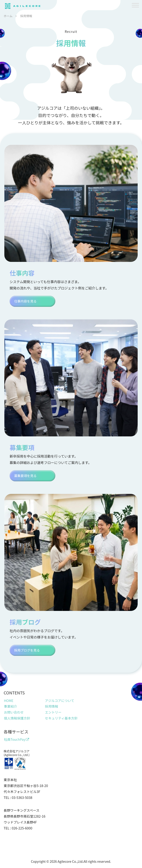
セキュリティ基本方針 (61, 718)
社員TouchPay (16, 739)
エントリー (53, 712)
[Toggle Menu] (135, 5)
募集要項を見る (25, 476)
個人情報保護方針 (17, 718)
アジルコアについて (60, 700)
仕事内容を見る (25, 301)
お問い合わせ (14, 712)
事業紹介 (11, 706)
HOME (9, 700)
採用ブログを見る (27, 650)
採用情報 (52, 706)
